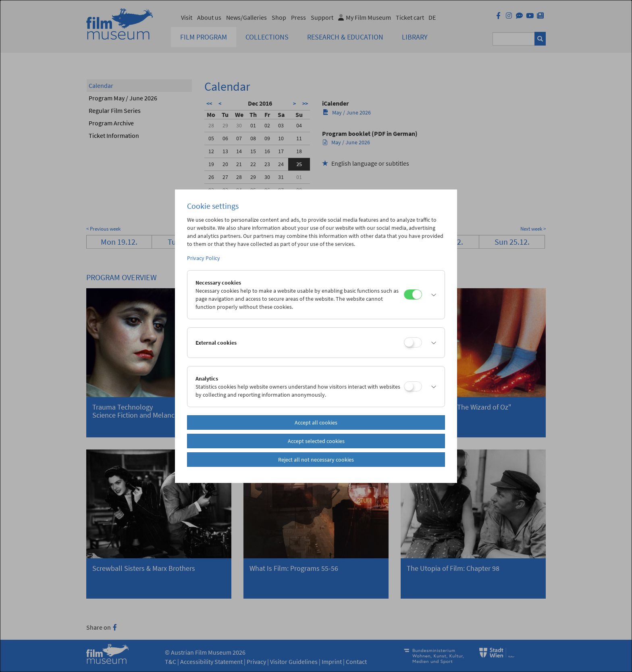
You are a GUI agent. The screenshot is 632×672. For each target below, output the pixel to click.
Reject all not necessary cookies (316, 460)
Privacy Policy (204, 258)
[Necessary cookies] (413, 294)
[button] (431, 295)
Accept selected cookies (316, 441)
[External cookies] (413, 342)
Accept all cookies (316, 422)
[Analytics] (413, 386)
